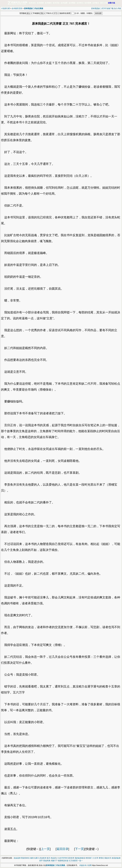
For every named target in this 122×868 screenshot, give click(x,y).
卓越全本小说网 (85, 865)
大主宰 (96, 858)
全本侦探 (64, 3)
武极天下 (54, 861)
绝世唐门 (89, 858)
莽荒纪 (101, 858)
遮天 (49, 858)
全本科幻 (80, 3)
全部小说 (111, 3)
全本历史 (56, 3)
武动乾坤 (43, 858)
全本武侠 (40, 3)
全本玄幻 (32, 3)
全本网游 (72, 3)
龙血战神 (17, 858)
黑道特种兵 (25, 858)
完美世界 (71, 858)
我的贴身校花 (80, 858)
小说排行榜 (5, 8)
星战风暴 (47, 861)
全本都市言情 (17, 8)
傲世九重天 (35, 858)
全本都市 (48, 3)
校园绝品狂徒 (63, 861)
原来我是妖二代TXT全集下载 (102, 8)
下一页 (79, 849)
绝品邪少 (54, 858)
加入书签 (118, 8)
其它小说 (104, 3)
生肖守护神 (63, 858)
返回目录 (62, 849)
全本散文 (96, 3)
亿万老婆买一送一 (76, 861)
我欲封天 (108, 858)
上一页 (45, 849)
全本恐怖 (88, 3)
